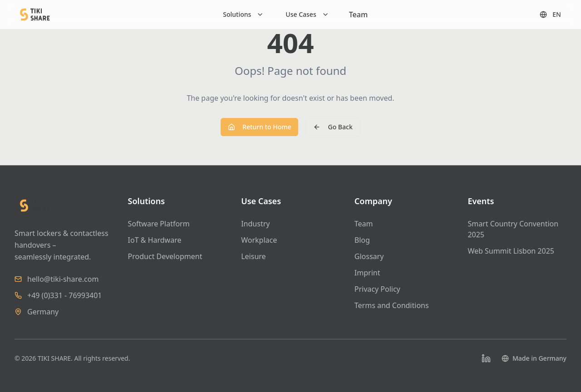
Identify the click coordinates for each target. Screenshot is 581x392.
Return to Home (259, 127)
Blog (362, 240)
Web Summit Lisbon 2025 (511, 251)
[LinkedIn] (486, 358)
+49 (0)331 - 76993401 (65, 295)
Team (358, 15)
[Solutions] (243, 15)
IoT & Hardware (155, 240)
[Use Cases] (307, 15)
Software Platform (159, 224)
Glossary (369, 256)
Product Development (165, 256)
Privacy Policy (377, 289)
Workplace (259, 240)
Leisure (253, 256)
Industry (255, 224)
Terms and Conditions (392, 305)
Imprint (367, 273)
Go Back (333, 127)
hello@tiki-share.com (63, 279)
